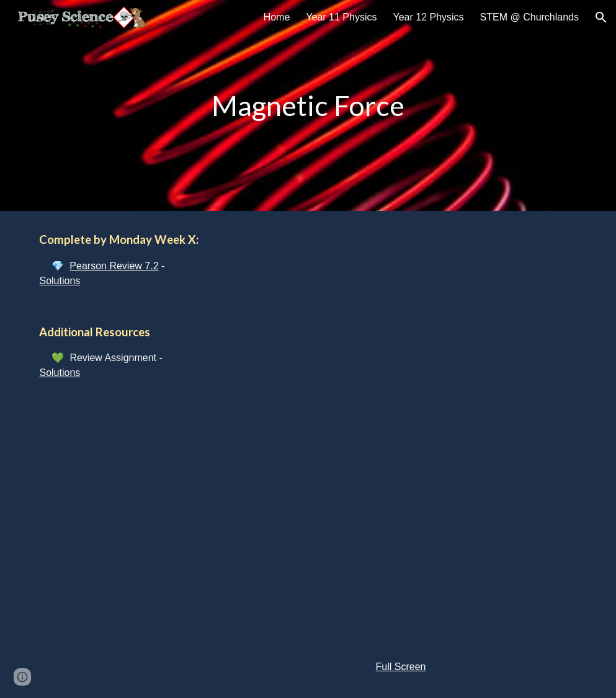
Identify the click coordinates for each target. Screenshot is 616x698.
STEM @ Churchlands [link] (529, 17)
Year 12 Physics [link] (428, 17)
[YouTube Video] (401, 319)
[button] (601, 17)
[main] (308, 106)
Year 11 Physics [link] (341, 17)
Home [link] (277, 17)
